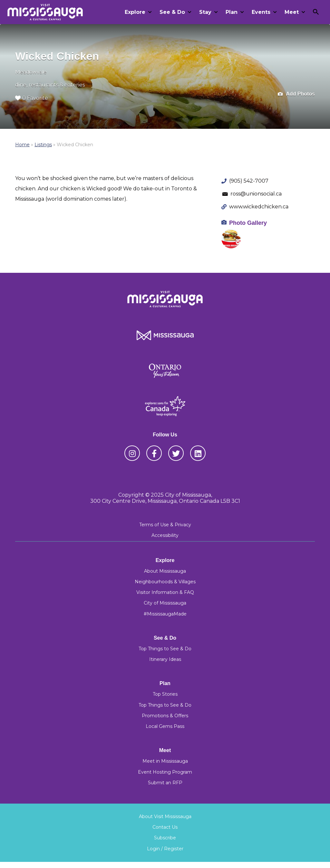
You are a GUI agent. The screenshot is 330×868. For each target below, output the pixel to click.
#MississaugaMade (165, 614)
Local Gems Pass (165, 726)
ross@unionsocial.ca (256, 194)
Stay (205, 12)
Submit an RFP (165, 783)
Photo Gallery (248, 223)
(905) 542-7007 (249, 181)
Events (261, 12)
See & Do (172, 12)
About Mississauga (165, 571)
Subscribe (165, 838)
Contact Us (165, 827)
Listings (43, 145)
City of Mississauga (165, 603)
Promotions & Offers (165, 716)
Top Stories (165, 694)
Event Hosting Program (165, 772)
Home (22, 145)
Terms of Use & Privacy (165, 525)
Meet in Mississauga (165, 761)
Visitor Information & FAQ (165, 592)
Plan (232, 12)
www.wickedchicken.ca (259, 207)
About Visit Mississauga (165, 816)
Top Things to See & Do (165, 649)
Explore (135, 12)
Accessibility (165, 535)
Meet (292, 12)
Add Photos (296, 94)
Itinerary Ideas (165, 659)
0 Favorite (32, 98)
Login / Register (165, 849)
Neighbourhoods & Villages (165, 582)
